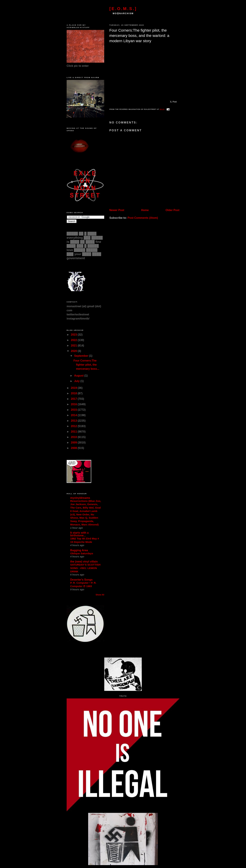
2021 (74, 346)
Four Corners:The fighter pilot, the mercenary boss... (86, 365)
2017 (74, 399)
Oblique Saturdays (82, 553)
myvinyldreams (80, 498)
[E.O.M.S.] (123, 9)
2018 (74, 393)
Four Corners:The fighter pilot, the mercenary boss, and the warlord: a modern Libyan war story (139, 36)
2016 (74, 404)
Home (145, 210)
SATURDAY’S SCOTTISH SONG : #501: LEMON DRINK (85, 568)
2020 (74, 351)
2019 (74, 388)
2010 (74, 437)
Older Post (172, 210)
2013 (74, 421)
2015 (74, 410)
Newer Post (117, 210)
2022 (74, 340)
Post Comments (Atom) (143, 218)
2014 (74, 415)
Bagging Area (79, 550)
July (77, 381)
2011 (74, 432)
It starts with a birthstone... (79, 534)
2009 (74, 443)
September (82, 356)
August (79, 376)
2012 (74, 426)
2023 (74, 335)
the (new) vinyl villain (84, 562)
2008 (74, 448)
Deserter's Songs (81, 580)
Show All (100, 595)
